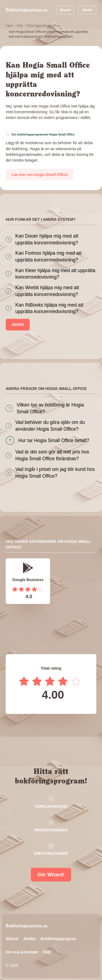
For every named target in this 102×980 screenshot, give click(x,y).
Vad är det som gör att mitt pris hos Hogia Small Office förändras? (52, 455)
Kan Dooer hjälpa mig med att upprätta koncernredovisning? (47, 239)
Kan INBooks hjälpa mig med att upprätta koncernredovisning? (49, 308)
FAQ (20, 26)
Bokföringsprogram (58, 939)
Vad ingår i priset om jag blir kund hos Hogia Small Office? (55, 473)
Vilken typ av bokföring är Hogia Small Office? (50, 408)
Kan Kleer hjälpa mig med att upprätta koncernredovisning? (55, 274)
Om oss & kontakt (22, 952)
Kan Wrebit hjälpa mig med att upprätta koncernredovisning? (47, 291)
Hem (9, 26)
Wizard (65, 10)
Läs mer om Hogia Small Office (40, 175)
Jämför (87, 10)
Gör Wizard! (51, 875)
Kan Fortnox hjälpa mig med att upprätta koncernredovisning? (48, 256)
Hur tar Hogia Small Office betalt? (54, 440)
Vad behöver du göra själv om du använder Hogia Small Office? (50, 426)
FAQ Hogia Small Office (43, 26)
